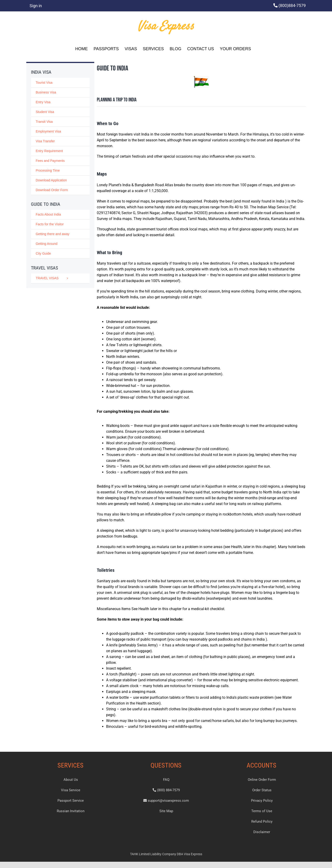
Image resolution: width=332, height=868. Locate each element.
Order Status (262, 790)
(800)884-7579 (292, 5)
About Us (71, 780)
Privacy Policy (262, 801)
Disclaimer (262, 832)
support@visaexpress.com (166, 801)
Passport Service (71, 801)
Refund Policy (262, 821)
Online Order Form (262, 780)
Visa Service (71, 790)
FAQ (166, 780)
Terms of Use (262, 811)
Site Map (166, 811)
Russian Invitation (71, 811)
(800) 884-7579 (166, 790)
